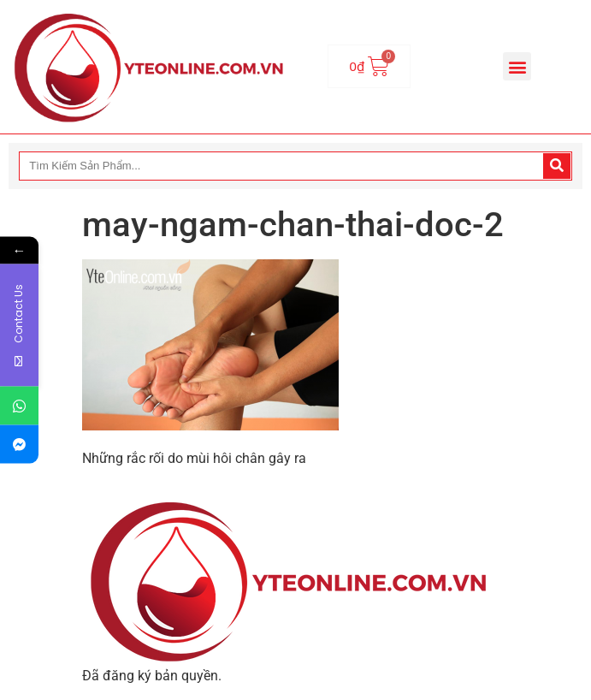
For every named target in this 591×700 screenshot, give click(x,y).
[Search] (557, 166)
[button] (517, 66)
